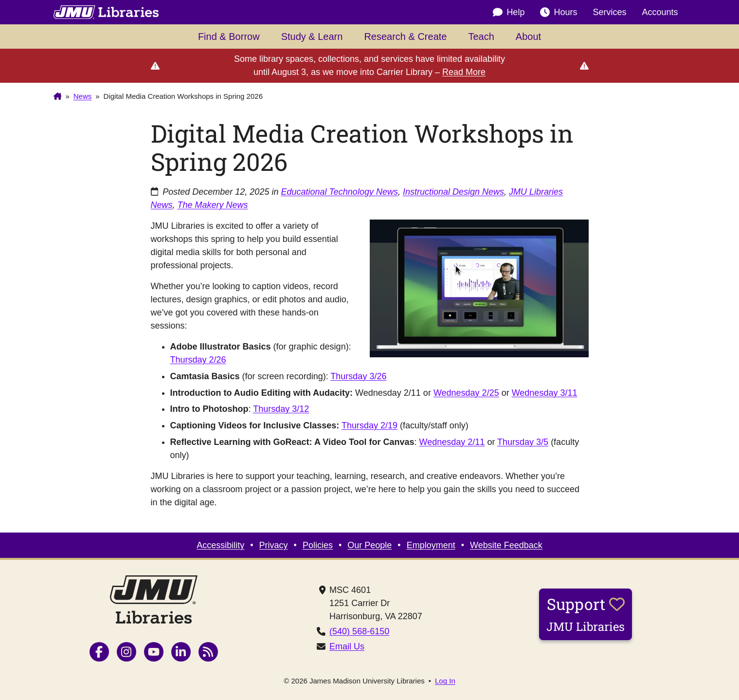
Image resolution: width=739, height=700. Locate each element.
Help (509, 12)
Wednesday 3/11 (545, 393)
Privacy (274, 545)
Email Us (347, 646)
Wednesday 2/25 (466, 393)
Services (609, 12)
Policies (318, 545)
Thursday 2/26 (198, 360)
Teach (481, 37)
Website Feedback (506, 545)
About (528, 37)
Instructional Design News (453, 192)
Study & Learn (312, 37)
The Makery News (213, 205)
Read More (464, 72)
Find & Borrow (229, 37)
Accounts (660, 12)
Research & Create (405, 37)
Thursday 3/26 (358, 376)
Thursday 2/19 (369, 425)
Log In (445, 681)
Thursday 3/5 (523, 442)
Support (586, 614)
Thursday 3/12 (281, 409)
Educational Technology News (339, 192)
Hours (559, 12)
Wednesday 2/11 (452, 442)
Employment (431, 545)
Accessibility (220, 545)
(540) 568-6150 (359, 631)
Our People (369, 545)
